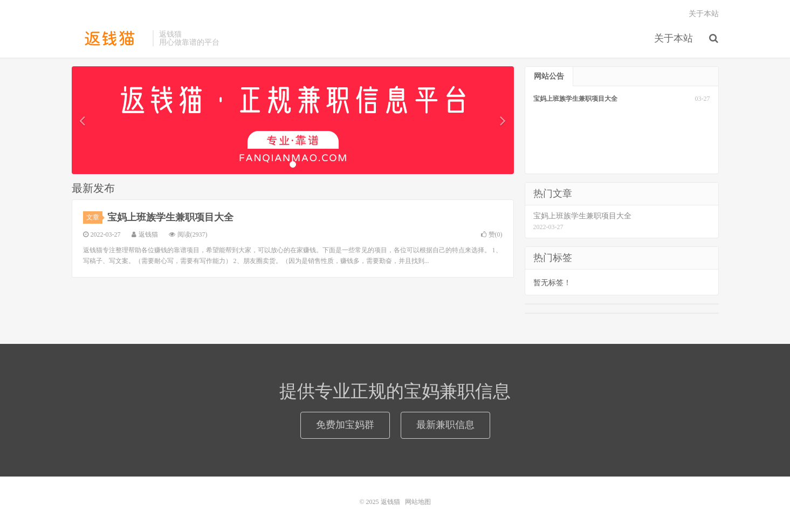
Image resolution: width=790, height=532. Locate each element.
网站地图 (418, 502)
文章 (94, 217)
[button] (83, 120)
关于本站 (674, 38)
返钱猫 (109, 38)
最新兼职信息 (445, 425)
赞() (492, 234)
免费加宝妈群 (345, 425)
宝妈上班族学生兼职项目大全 (170, 217)
